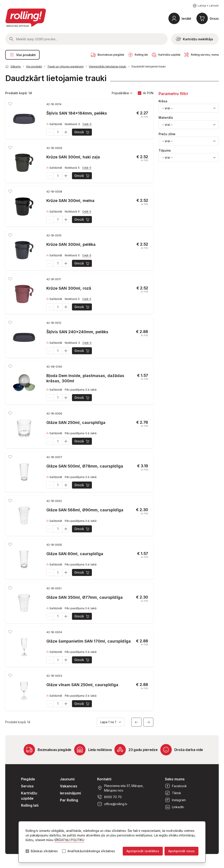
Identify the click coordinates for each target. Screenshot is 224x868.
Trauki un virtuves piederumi (65, 66)
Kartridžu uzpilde (29, 796)
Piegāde (28, 779)
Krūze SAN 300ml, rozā (69, 288)
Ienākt (186, 19)
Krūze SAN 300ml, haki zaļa (73, 157)
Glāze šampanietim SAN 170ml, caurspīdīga (89, 641)
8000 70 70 (109, 797)
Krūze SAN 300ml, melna (70, 201)
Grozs (214, 19)
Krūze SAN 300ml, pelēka (71, 244)
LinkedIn (174, 807)
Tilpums (165, 151)
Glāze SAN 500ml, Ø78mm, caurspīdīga (85, 466)
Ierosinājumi (70, 793)
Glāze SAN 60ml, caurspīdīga (75, 554)
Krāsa (163, 101)
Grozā (82, 132)
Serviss (27, 786)
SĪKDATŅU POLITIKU (69, 840)
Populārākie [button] (122, 93)
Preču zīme (167, 134)
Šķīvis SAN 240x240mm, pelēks (77, 332)
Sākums (16, 66)
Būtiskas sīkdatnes (44, 851)
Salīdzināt (54, 124)
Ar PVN (148, 93)
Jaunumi (67, 779)
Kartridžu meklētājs (194, 39)
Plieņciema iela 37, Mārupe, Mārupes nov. (120, 788)
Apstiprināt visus (181, 851)
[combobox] (189, 108)
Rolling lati (30, 805)
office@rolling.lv (112, 804)
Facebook (176, 786)
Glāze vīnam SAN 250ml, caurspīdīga (82, 685)
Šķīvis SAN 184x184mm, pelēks (77, 113)
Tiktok (173, 793)
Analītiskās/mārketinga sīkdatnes (91, 851)
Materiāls (166, 118)
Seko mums (175, 779)
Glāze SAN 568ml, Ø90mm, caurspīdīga (85, 510)
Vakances (69, 786)
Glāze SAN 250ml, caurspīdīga (76, 422)
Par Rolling (69, 800)
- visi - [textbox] (167, 108)
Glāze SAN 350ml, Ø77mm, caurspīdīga (85, 597)
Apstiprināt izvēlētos (143, 851)
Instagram (175, 800)
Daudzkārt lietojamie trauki (149, 66)
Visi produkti (22, 55)
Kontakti (104, 779)
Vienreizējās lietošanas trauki (108, 66)
